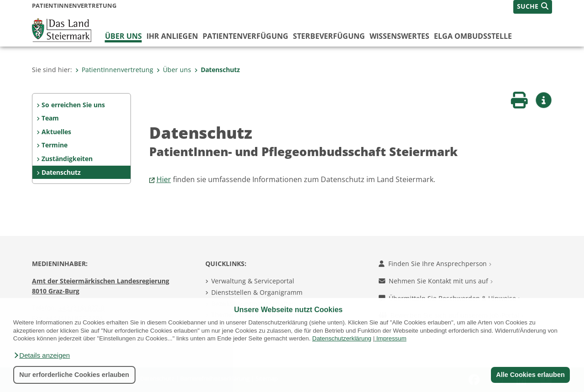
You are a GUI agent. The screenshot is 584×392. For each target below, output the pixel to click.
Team (50, 118)
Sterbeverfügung (329, 36)
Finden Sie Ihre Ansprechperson (435, 264)
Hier (164, 179)
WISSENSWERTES (399, 36)
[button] (42, 355)
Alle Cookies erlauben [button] (530, 375)
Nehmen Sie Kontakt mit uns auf (436, 281)
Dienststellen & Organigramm (257, 292)
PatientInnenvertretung (114, 70)
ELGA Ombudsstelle (473, 36)
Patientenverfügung (245, 36)
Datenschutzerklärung (342, 338)
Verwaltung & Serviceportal (253, 281)
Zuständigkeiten (67, 159)
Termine (55, 145)
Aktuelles (56, 132)
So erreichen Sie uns (73, 105)
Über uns (123, 36)
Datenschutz (217, 70)
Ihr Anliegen (172, 36)
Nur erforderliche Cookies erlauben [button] (74, 375)
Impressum (391, 338)
